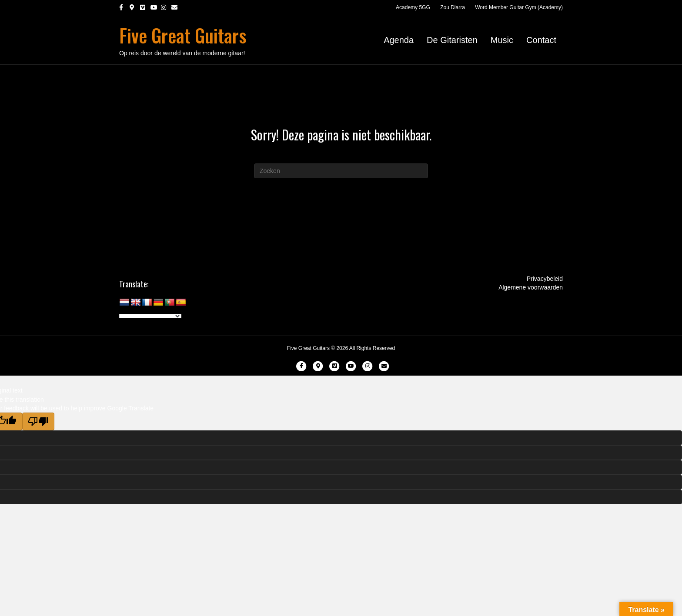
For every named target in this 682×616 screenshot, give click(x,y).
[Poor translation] (38, 421)
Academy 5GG (413, 7)
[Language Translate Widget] (150, 316)
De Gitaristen (452, 40)
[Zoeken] (341, 171)
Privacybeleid (545, 279)
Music (502, 40)
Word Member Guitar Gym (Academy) (519, 7)
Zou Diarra (453, 7)
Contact (541, 40)
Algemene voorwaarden (531, 287)
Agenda (399, 40)
